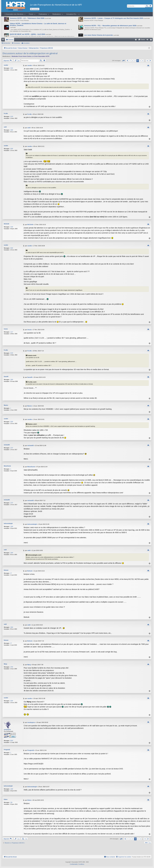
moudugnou (7, 730)
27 (11, 573)
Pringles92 (7, 750)
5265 (12, 68)
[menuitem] (136, 40)
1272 (12, 448)
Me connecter (35, 9)
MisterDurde (7, 466)
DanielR (6, 377)
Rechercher (7, 43)
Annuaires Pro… (72, 14)
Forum (31, 14)
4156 (12, 227)
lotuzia (6, 329)
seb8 (5, 127)
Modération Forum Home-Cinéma (22, 56)
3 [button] (135, 61)
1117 (12, 332)
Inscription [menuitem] (152, 40)
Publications (43, 14)
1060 (12, 380)
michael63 (7, 445)
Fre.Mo (6, 114)
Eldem (6, 799)
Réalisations (57, 14)
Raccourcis (3, 40)
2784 (12, 667)
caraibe (6, 65)
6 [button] (143, 61)
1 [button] (130, 61)
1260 (12, 527)
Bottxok (6, 570)
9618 (12, 741)
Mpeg (5, 664)
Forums (11, 40)
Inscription (27, 43)
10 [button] (147, 61)
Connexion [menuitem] (148, 40)
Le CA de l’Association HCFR (41, 56)
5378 (12, 117)
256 (11, 802)
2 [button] (133, 61)
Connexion (17, 43)
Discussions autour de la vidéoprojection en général (30, 53)
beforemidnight (8, 524)
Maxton (6, 405)
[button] (123, 61)
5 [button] (140, 61)
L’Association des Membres (14, 14)
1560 (12, 130)
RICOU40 (6, 224)
